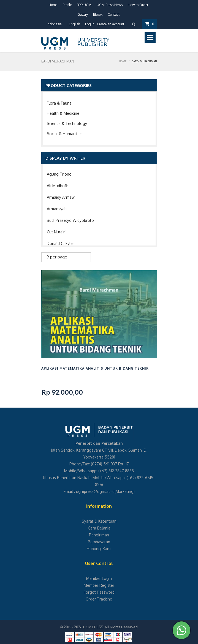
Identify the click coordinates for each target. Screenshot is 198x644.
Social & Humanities (65, 134)
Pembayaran (99, 542)
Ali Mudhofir (57, 186)
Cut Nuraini (57, 232)
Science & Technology (67, 123)
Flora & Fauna (59, 103)
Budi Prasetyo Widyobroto (70, 220)
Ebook (98, 14)
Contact (114, 14)
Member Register (99, 585)
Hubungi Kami (99, 549)
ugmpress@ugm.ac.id (95, 491)
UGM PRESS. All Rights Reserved (110, 627)
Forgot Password (99, 592)
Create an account (111, 24)
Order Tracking (99, 599)
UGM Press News (110, 5)
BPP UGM (84, 5)
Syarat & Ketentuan (99, 521)
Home (53, 5)
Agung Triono (59, 174)
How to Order (138, 5)
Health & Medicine (63, 113)
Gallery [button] (83, 14)
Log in (90, 24)
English (74, 24)
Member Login (99, 578)
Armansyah (57, 209)
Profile (67, 5)
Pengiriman (99, 535)
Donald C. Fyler (60, 243)
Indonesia (54, 24)
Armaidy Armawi (61, 197)
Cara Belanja (99, 528)
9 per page (57, 257)
